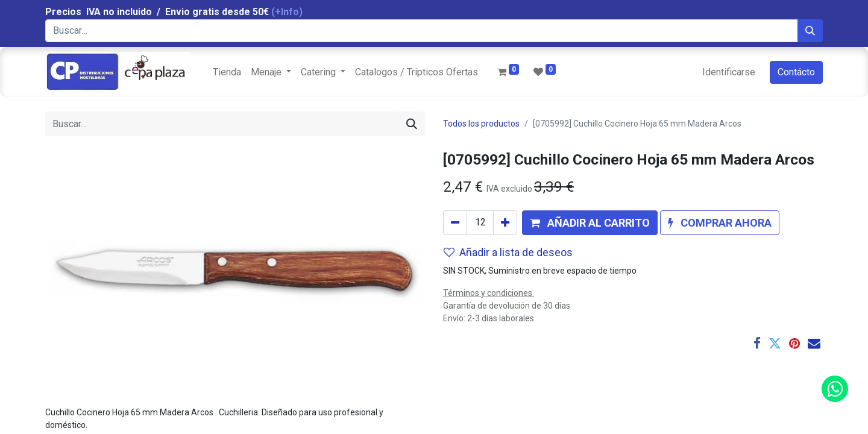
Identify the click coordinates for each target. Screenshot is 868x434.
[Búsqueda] (810, 31)
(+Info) (287, 12)
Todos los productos (481, 124)
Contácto (796, 72)
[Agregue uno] (505, 223)
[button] (590, 223)
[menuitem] (227, 72)
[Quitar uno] (455, 223)
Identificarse (729, 72)
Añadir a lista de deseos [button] (508, 252)
